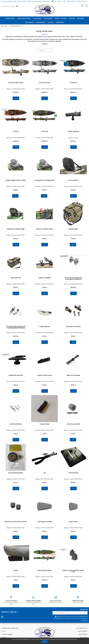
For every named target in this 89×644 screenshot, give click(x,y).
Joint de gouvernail (73, 424)
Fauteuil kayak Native (44, 571)
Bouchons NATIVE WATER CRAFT (16, 522)
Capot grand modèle (44, 522)
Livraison (5, 637)
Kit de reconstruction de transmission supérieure (73, 279)
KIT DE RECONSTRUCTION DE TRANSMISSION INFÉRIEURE (16, 327)
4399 (44, 141)
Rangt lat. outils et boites (44, 229)
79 (16, 385)
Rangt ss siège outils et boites (16, 180)
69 (44, 385)
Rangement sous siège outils (44, 180)
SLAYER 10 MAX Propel (16, 83)
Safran (16, 571)
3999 (44, 92)
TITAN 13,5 (44, 132)
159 (73, 483)
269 (73, 287)
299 (44, 580)
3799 (16, 92)
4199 (16, 141)
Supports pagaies (44, 278)
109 (16, 287)
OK (45, 642)
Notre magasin (82, 631)
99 (73, 531)
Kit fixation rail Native (73, 327)
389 (73, 141)
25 (16, 531)
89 (44, 239)
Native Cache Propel (44, 376)
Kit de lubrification (16, 424)
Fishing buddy (73, 229)
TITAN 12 (16, 132)
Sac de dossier (73, 180)
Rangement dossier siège (16, 229)
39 (44, 287)
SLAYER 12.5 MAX (44, 83)
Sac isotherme (16, 278)
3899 (73, 92)
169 (73, 190)
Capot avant (73, 522)
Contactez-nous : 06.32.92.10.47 (77, 1)
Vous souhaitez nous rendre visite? (11, 600)
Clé (44, 473)
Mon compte (56, 1)
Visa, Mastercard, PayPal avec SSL (33, 600)
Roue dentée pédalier (16, 473)
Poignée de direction (16, 376)
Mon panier (83, 637)
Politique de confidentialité (10, 628)
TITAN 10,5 (73, 83)
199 (16, 336)
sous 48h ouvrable (78, 600)
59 (44, 336)
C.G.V (4, 631)
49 (73, 385)
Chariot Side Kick (73, 132)
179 (73, 239)
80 (16, 483)
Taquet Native (44, 424)
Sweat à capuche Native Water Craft (73, 571)
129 (16, 190)
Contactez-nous (82, 628)
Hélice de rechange (73, 376)
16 (73, 336)
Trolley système (44, 327)
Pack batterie (73, 473)
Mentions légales (7, 634)
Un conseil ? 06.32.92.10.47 (56, 600)
